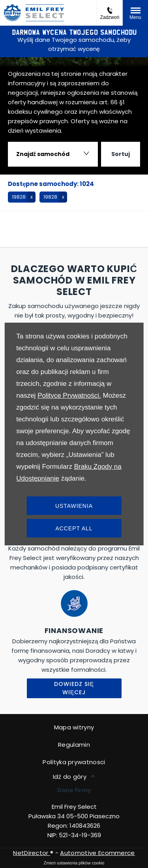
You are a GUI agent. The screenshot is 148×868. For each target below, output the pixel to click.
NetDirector (32, 853)
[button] (22, 197)
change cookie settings (74, 863)
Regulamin (74, 745)
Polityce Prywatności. (69, 395)
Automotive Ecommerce (97, 853)
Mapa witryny (74, 727)
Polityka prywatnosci (74, 762)
